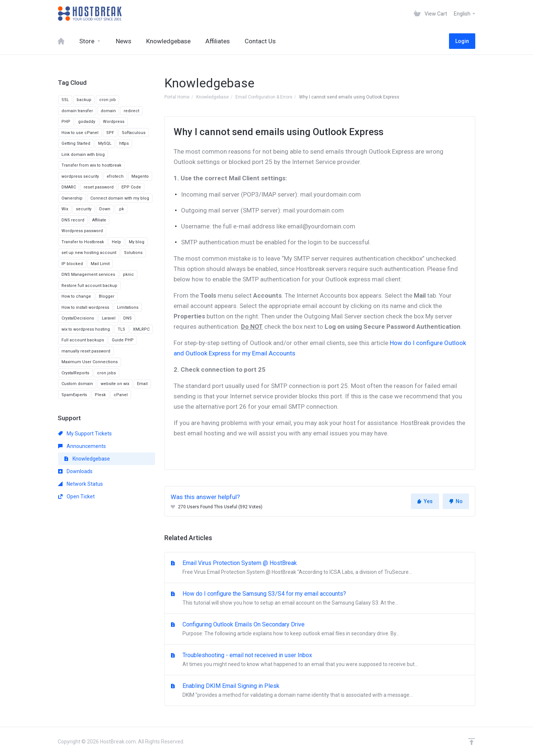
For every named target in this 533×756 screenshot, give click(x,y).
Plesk (100, 395)
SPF (110, 133)
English (465, 14)
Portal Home (177, 97)
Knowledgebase (212, 97)
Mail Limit (100, 264)
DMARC (69, 187)
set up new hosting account (89, 253)
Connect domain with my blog (120, 198)
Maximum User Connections (90, 362)
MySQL (105, 143)
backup (84, 100)
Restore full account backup (89, 286)
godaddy (87, 122)
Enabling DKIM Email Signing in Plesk (320, 691)
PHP (66, 122)
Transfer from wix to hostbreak (91, 165)
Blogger (107, 296)
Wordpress (114, 122)
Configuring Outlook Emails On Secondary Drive (320, 629)
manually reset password (86, 351)
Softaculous (134, 133)
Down (105, 209)
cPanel (121, 395)
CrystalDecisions (78, 318)
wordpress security (80, 176)
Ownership (72, 198)
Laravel (109, 318)
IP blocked (72, 264)
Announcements (82, 446)
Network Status (81, 484)
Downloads (75, 471)
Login (462, 41)
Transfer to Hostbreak (83, 242)
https (124, 143)
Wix (65, 209)
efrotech (115, 176)
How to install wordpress (85, 307)
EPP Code (131, 187)
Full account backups (83, 340)
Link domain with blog (83, 155)
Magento (140, 176)
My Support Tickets (85, 434)
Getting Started (76, 143)
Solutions (133, 253)
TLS (121, 329)
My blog (137, 242)
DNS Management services (88, 275)
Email (142, 384)
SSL (65, 100)
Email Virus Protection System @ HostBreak (320, 568)
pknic (128, 275)
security (84, 209)
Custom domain (77, 384)
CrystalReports (75, 373)
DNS (128, 318)
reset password (99, 187)
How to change (76, 296)
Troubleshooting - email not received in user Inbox (320, 660)
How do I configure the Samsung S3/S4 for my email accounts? (320, 599)
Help (116, 242)
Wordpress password (82, 231)
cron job (108, 100)
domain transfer (77, 111)
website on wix (115, 384)
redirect (131, 111)
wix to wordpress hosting (86, 329)
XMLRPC (141, 329)
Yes (425, 501)
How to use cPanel (80, 133)
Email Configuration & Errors (264, 97)
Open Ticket (76, 496)
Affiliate (99, 220)
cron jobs (106, 373)
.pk (121, 209)
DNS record (73, 220)
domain (108, 111)
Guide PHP (123, 340)
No (456, 501)
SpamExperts (74, 395)
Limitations (128, 307)
